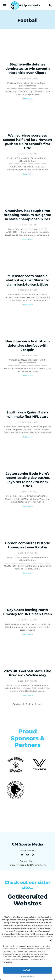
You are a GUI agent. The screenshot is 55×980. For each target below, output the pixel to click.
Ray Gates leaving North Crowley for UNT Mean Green (28, 612)
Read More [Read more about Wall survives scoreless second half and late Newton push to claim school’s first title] (28, 174)
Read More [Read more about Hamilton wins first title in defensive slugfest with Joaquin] (28, 376)
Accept (28, 970)
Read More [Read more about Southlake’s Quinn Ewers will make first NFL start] (28, 437)
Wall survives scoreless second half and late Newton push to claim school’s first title (27, 142)
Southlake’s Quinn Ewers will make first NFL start (28, 414)
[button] (51, 940)
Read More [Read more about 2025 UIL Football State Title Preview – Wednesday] (28, 695)
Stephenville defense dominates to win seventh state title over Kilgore (28, 69)
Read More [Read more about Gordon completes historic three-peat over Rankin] (28, 573)
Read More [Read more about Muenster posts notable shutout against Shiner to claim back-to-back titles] (28, 305)
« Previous (16, 704)
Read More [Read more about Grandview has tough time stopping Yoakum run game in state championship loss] (28, 239)
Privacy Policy (27, 976)
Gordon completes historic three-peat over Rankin (27, 545)
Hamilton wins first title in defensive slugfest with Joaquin (27, 345)
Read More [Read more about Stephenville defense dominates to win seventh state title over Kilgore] (28, 99)
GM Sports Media (29, 5)
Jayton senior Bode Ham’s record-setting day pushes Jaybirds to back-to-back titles (28, 480)
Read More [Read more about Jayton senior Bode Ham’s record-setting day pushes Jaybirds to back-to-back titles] (28, 506)
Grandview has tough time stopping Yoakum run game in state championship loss (28, 215)
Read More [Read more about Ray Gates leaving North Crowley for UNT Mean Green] (28, 634)
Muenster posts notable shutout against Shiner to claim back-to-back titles (28, 280)
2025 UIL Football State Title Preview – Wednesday (28, 673)
